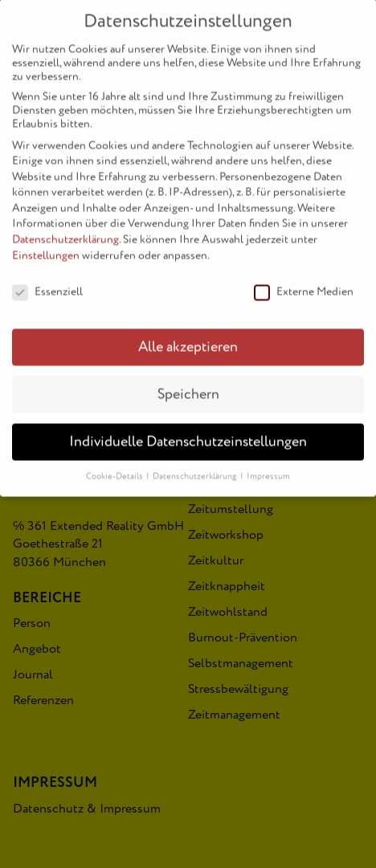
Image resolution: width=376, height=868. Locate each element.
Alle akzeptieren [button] (188, 336)
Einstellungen (46, 245)
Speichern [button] (188, 383)
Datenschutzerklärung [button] (196, 465)
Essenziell (47, 280)
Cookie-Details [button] (115, 465)
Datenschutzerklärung (65, 228)
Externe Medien (304, 280)
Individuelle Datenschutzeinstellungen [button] (188, 431)
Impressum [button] (268, 465)
